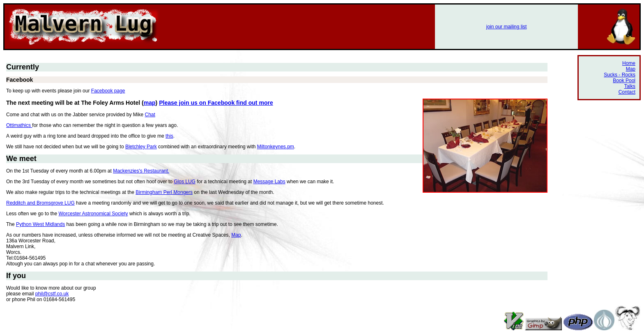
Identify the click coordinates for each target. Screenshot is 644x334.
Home (629, 63)
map (150, 103)
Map (236, 235)
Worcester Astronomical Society (93, 214)
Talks (630, 86)
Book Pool (624, 81)
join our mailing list (507, 27)
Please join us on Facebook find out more (216, 103)
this (169, 136)
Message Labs (269, 182)
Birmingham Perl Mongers (164, 192)
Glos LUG (185, 182)
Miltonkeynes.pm (276, 147)
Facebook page (108, 91)
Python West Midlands (40, 224)
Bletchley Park (141, 147)
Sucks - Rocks (620, 75)
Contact (627, 92)
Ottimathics (19, 125)
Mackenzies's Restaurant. (141, 171)
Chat (150, 115)
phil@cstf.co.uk (52, 294)
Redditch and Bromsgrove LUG (40, 203)
